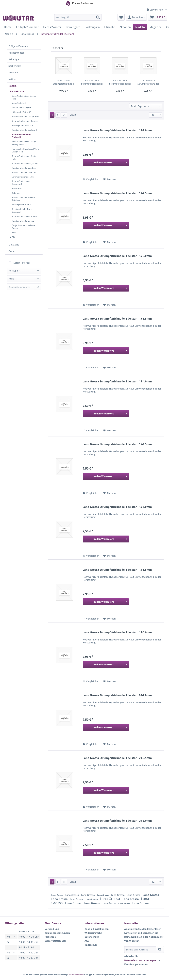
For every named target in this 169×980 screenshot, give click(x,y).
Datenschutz (92, 937)
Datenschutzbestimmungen (140, 960)
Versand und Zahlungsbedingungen (57, 931)
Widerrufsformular (55, 941)
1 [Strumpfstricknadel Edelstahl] (52, 115)
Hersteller (14, 271)
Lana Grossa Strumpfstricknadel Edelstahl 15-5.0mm (117, 507)
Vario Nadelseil (19, 103)
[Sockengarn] (92, 27)
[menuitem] (78, 19)
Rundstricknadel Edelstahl (24, 130)
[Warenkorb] (158, 17)
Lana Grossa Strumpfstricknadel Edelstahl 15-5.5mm (117, 570)
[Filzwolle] (110, 27)
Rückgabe (50, 937)
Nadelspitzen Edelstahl (23, 125)
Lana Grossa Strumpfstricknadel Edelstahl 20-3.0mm (117, 821)
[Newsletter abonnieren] (160, 949)
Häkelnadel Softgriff (21, 112)
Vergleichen (91, 179)
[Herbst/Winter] (52, 27)
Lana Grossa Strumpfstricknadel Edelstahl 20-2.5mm (117, 758)
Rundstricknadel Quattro (24, 172)
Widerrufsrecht (93, 933)
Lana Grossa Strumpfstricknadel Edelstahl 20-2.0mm (117, 695)
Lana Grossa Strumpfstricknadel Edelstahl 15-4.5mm (117, 444)
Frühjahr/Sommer (18, 46)
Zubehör (16, 193)
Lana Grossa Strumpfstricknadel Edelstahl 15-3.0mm (120, 82)
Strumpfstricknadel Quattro (25, 163)
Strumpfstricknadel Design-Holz (25, 158)
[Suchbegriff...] (78, 17)
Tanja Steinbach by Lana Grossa (23, 227)
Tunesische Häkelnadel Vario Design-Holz (25, 150)
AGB (87, 941)
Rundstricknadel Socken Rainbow (23, 199)
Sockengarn (15, 66)
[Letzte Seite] (64, 115)
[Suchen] (98, 17)
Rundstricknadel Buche (23, 221)
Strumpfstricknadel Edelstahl (21, 136)
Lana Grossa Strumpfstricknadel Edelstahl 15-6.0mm (117, 632)
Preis (11, 279)
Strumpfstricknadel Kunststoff (21, 183)
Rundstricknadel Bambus (24, 168)
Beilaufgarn (15, 59)
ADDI (13, 237)
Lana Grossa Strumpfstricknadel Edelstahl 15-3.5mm (148, 82)
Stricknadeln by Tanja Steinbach (22, 211)
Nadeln (12, 86)
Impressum (91, 945)
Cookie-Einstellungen (97, 929)
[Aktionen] (125, 27)
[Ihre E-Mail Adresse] (140, 949)
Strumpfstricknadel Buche (24, 216)
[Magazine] (156, 27)
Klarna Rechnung (79, 3)
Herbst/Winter (16, 53)
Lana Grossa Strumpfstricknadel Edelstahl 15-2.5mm (92, 82)
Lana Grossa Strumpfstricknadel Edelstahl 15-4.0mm (117, 382)
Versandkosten (76, 975)
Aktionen (13, 79)
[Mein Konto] (136, 17)
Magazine (14, 245)
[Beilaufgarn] (73, 27)
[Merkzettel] (121, 17)
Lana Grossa (17, 91)
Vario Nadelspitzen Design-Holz (24, 97)
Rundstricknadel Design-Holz (25, 117)
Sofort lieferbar (22, 263)
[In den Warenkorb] (106, 163)
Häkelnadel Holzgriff (21, 108)
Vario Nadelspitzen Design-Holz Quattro (24, 143)
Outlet (12, 251)
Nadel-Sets (17, 188)
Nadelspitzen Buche (21, 205)
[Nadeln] (140, 27)
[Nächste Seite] (58, 115)
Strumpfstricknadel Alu (23, 177)
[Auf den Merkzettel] (110, 179)
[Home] (8, 27)
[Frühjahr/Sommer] (27, 27)
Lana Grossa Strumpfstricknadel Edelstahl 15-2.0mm (64, 82)
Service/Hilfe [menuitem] (155, 10)
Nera (14, 233)
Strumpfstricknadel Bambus (25, 121)
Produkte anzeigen (24, 287)
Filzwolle (13, 73)
